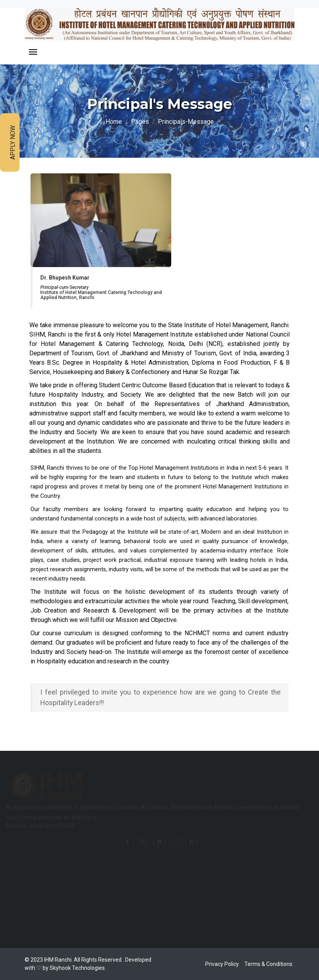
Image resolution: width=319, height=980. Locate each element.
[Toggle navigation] (33, 53)
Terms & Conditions (268, 964)
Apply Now (13, 143)
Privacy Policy (222, 964)
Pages (140, 122)
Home (114, 122)
